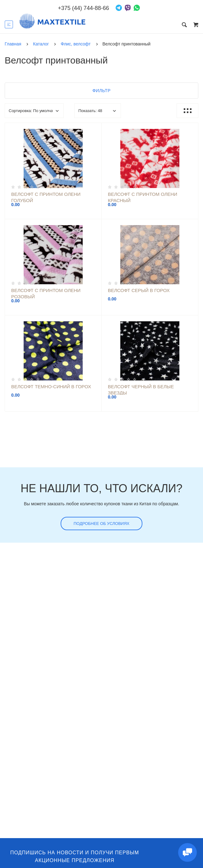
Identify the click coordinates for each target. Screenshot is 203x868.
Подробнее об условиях (102, 524)
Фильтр (101, 91)
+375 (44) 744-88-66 (83, 8)
